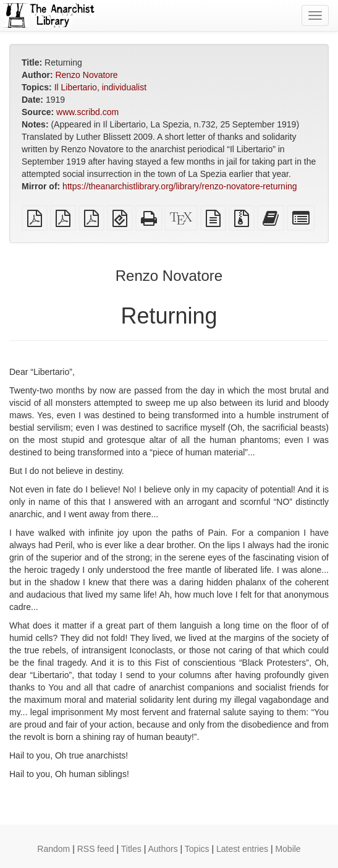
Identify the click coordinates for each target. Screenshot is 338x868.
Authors (163, 849)
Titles (131, 849)
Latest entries (242, 849)
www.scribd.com (87, 112)
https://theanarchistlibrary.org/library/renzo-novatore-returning (180, 186)
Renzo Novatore (86, 75)
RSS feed (96, 849)
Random (53, 849)
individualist (124, 87)
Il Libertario (76, 87)
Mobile (288, 849)
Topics (197, 849)
